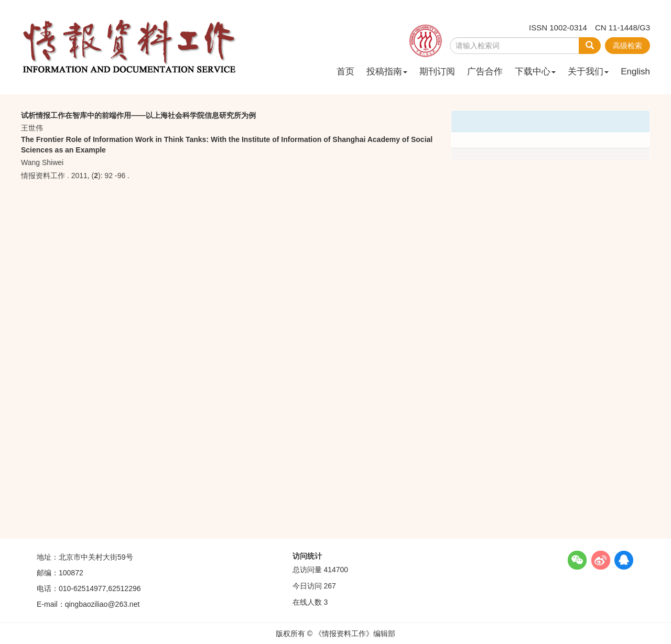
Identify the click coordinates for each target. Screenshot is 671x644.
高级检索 (627, 46)
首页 (345, 72)
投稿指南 (387, 72)
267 (329, 586)
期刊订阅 (437, 72)
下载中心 (535, 72)
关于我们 (588, 72)
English (635, 72)
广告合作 (485, 72)
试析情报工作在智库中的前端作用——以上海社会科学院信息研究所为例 (138, 115)
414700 (336, 570)
